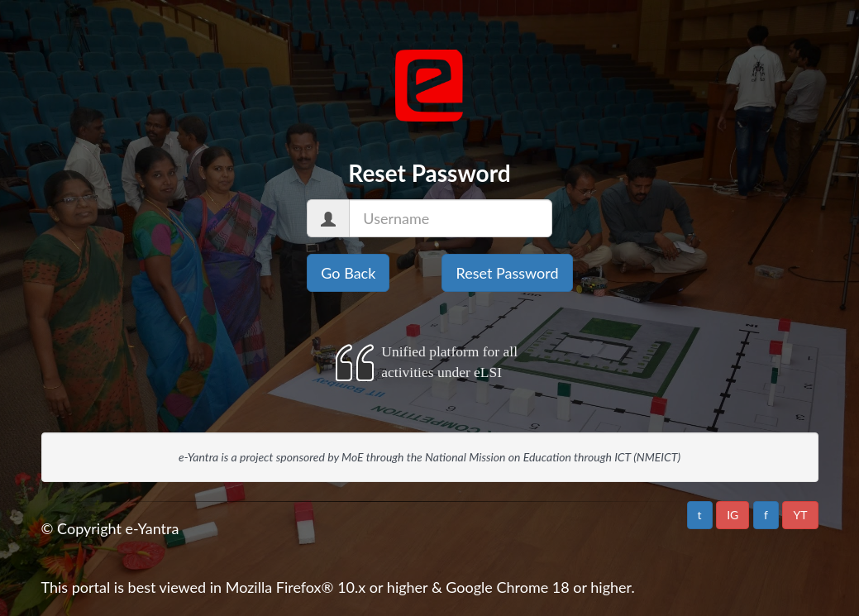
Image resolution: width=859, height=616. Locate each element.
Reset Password (507, 273)
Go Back (348, 273)
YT (800, 515)
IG (733, 515)
